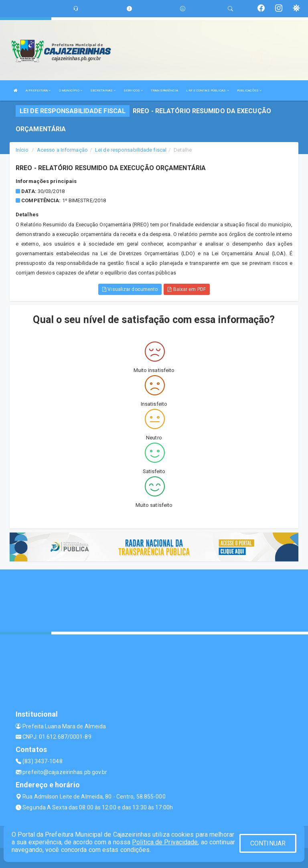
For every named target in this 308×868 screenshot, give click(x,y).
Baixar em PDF (187, 289)
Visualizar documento (130, 289)
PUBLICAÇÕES (249, 90)
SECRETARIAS (103, 90)
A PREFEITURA (38, 90)
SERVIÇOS (133, 90)
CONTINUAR (268, 843)
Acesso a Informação (62, 150)
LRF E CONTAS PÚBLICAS (207, 90)
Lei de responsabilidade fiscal (131, 150)
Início (22, 150)
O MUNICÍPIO (71, 90)
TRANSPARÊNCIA (164, 90)
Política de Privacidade (165, 842)
